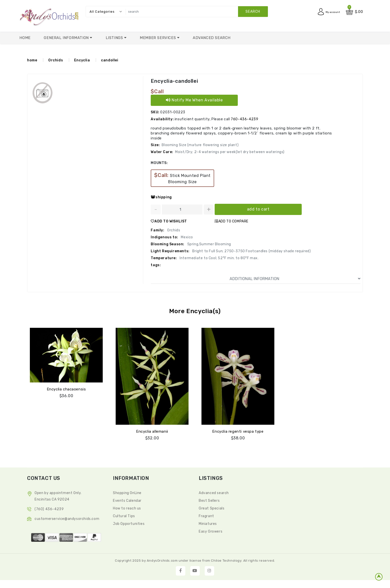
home (32, 60)
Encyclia (82, 60)
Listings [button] (115, 38)
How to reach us (127, 508)
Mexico (187, 237)
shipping (161, 197)
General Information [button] (67, 38)
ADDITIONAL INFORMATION (295, 279)
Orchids (56, 60)
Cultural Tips (124, 515)
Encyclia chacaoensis (66, 388)
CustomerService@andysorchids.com (67, 518)
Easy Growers (211, 531)
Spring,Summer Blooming (209, 244)
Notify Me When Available (194, 100)
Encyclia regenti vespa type (238, 431)
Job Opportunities (129, 523)
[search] (195, 12)
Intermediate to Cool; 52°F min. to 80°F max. (219, 258)
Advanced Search (212, 38)
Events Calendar (127, 500)
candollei (110, 60)
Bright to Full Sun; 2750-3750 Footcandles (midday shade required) (251, 251)
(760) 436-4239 (49, 508)
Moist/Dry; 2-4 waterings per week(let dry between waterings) (230, 152)
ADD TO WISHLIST (169, 221)
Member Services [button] (158, 38)
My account (330, 12)
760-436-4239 (244, 119)
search (253, 12)
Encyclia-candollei (174, 81)
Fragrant (206, 515)
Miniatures (208, 523)
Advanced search (214, 492)
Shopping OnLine (127, 492)
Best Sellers (209, 500)
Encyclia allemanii (152, 431)
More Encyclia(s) (195, 311)
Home (25, 38)
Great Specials (212, 508)
